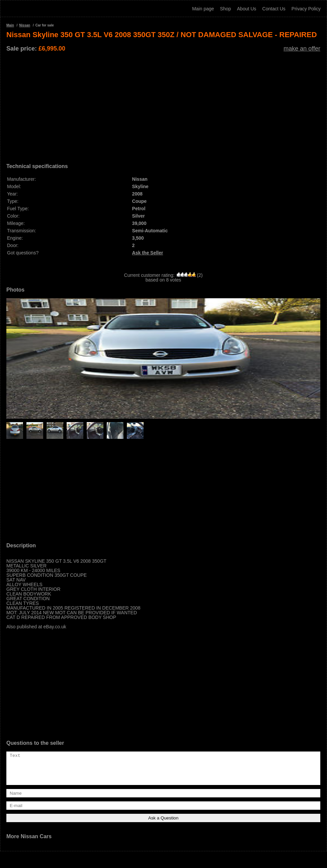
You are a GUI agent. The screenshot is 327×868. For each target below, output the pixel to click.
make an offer (302, 49)
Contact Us (274, 9)
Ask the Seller (148, 253)
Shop (225, 9)
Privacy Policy (306, 9)
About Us (247, 9)
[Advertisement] (163, 105)
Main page (203, 9)
